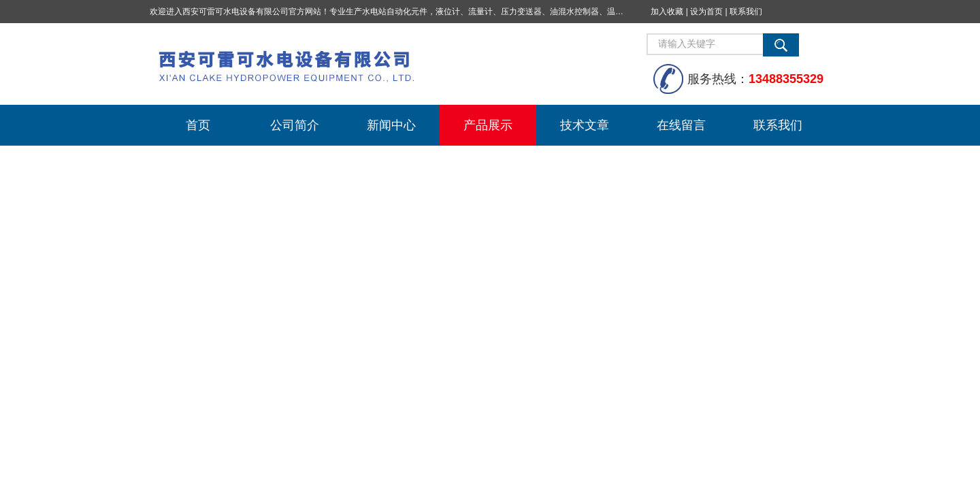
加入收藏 (667, 12)
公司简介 (295, 125)
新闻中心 (391, 125)
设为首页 (706, 12)
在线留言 (681, 125)
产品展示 (488, 125)
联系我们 (746, 12)
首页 (198, 125)
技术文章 (585, 125)
